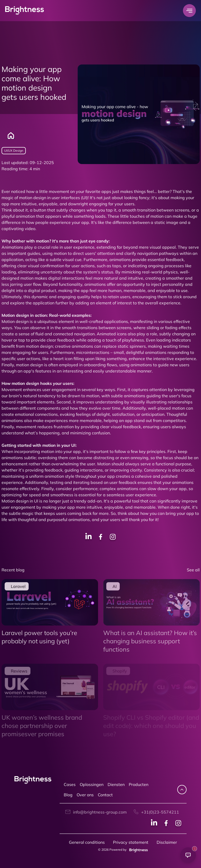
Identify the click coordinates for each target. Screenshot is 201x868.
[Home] (8, 136)
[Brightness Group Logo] (25, 11)
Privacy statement (131, 842)
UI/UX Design (14, 151)
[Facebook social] (166, 824)
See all (193, 570)
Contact (105, 795)
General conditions (87, 842)
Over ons (85, 795)
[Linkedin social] (154, 824)
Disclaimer (167, 842)
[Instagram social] (178, 824)
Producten (139, 784)
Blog (68, 795)
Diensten (116, 784)
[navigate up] (182, 790)
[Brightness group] (138, 850)
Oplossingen (92, 784)
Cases (70, 784)
